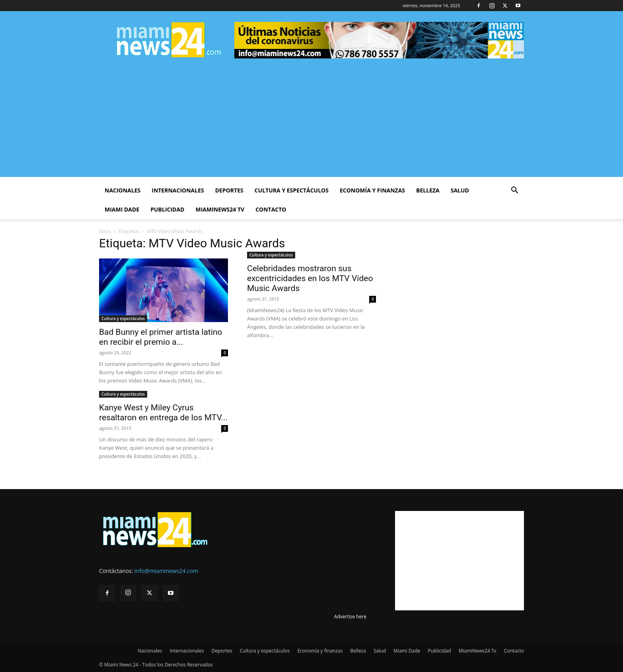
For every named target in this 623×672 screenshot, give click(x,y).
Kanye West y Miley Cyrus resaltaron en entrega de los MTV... (163, 413)
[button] (514, 191)
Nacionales (123, 190)
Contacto (271, 209)
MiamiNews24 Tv (220, 209)
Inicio (105, 231)
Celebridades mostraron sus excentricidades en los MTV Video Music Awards (310, 278)
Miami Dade (122, 209)
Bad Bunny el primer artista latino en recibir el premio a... (161, 337)
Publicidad (167, 209)
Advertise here (350, 617)
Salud (460, 190)
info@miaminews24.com (166, 571)
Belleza (428, 190)
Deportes (229, 190)
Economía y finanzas (372, 190)
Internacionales (178, 190)
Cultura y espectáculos (292, 190)
